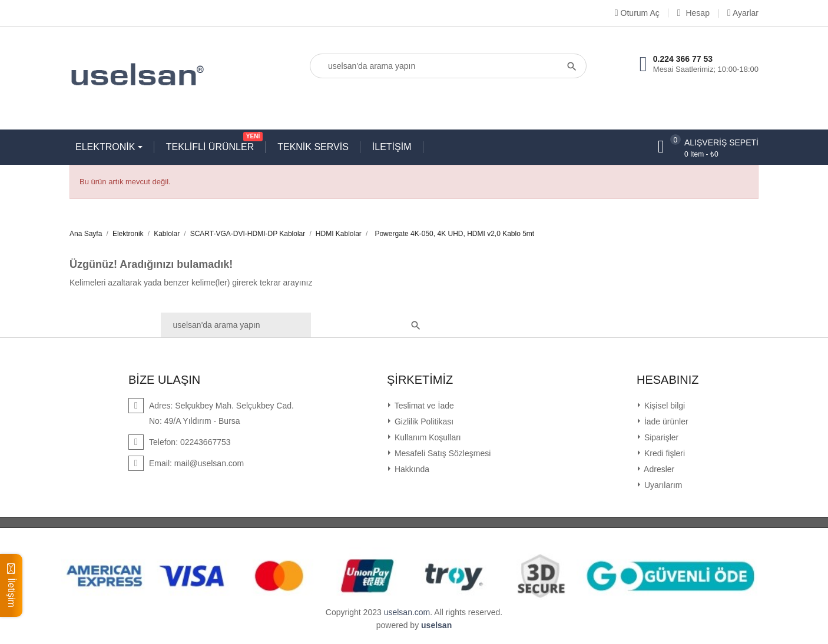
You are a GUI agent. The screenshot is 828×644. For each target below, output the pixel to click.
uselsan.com (407, 612)
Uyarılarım (662, 485)
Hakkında (411, 469)
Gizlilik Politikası (423, 421)
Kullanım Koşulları (427, 437)
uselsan (436, 625)
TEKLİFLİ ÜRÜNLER (213, 144)
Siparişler (660, 437)
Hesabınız (668, 380)
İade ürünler (665, 421)
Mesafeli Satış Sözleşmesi (441, 453)
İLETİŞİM (392, 147)
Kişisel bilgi (663, 406)
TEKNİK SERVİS (313, 147)
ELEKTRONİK (107, 147)
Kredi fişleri (663, 453)
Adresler (658, 469)
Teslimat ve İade (423, 406)
